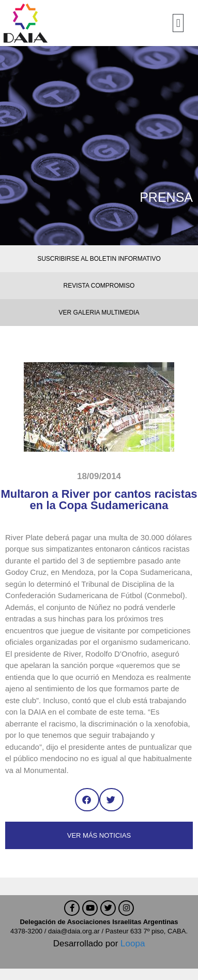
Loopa (133, 944)
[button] (178, 23)
